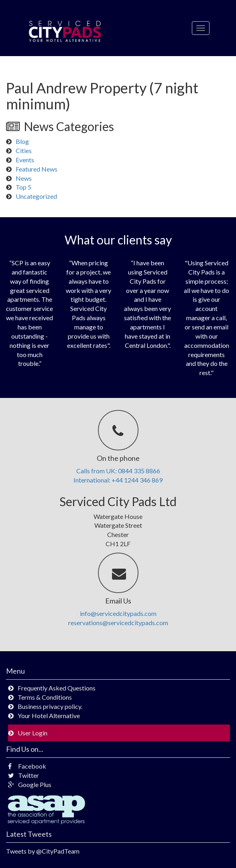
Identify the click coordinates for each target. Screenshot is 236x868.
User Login (33, 733)
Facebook (27, 766)
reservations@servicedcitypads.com (118, 623)
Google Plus (30, 784)
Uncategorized (36, 196)
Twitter (23, 775)
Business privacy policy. (50, 706)
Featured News (37, 169)
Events (25, 160)
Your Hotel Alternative (49, 716)
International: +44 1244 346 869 (118, 480)
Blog (22, 141)
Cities (24, 150)
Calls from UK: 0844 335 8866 (118, 471)
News (24, 178)
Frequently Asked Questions (57, 688)
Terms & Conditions (45, 697)
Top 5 (23, 187)
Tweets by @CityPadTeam (43, 851)
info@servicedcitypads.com (118, 613)
